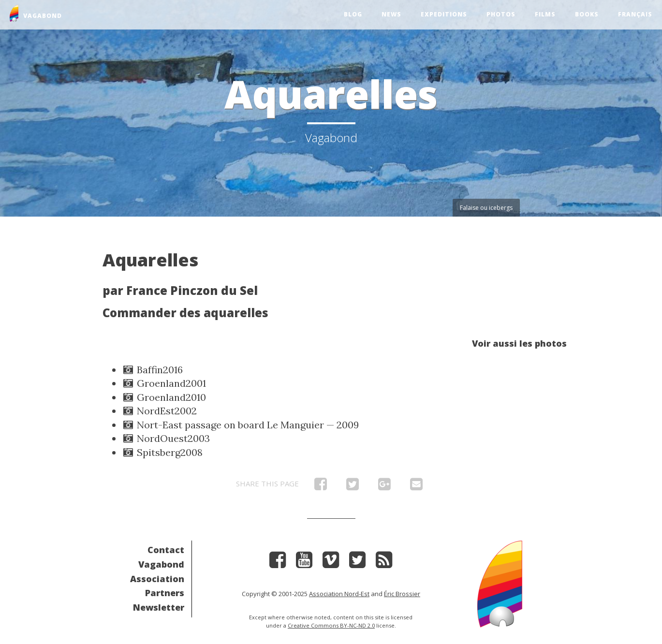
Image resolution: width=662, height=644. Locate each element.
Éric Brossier (402, 594)
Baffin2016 (152, 370)
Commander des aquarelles (185, 313)
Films (545, 14)
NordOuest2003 (166, 438)
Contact (166, 550)
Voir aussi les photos (519, 343)
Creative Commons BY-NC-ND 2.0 (331, 625)
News (391, 14)
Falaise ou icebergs (486, 208)
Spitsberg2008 (162, 452)
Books (587, 14)
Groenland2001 (164, 383)
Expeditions (444, 14)
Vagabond (161, 564)
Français (635, 14)
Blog (353, 14)
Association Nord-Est (339, 594)
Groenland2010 (164, 397)
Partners (165, 593)
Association (157, 579)
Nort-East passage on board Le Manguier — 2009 (240, 425)
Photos (501, 14)
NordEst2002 (159, 411)
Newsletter (159, 607)
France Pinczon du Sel (192, 290)
